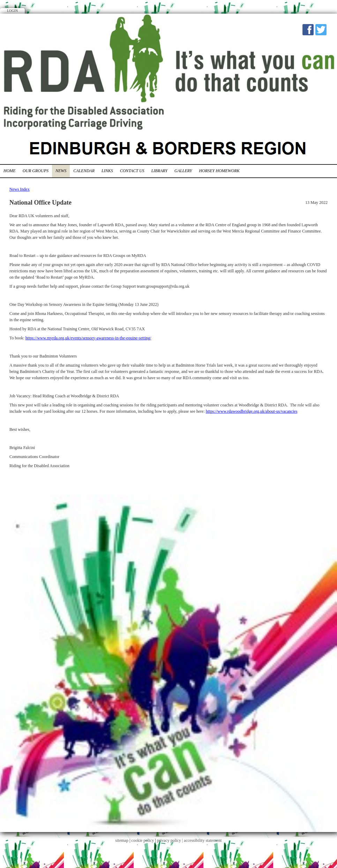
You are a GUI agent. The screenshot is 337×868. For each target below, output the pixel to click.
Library (159, 171)
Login (12, 11)
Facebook (308, 30)
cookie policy (143, 840)
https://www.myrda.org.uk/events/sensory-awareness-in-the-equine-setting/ (88, 338)
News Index (20, 189)
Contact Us (132, 171)
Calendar (84, 171)
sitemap (122, 840)
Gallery (183, 171)
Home (10, 171)
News (61, 171)
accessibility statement (203, 840)
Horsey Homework (219, 171)
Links (107, 171)
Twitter (321, 30)
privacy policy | (170, 840)
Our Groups (36, 171)
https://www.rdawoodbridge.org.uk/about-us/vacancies (252, 411)
